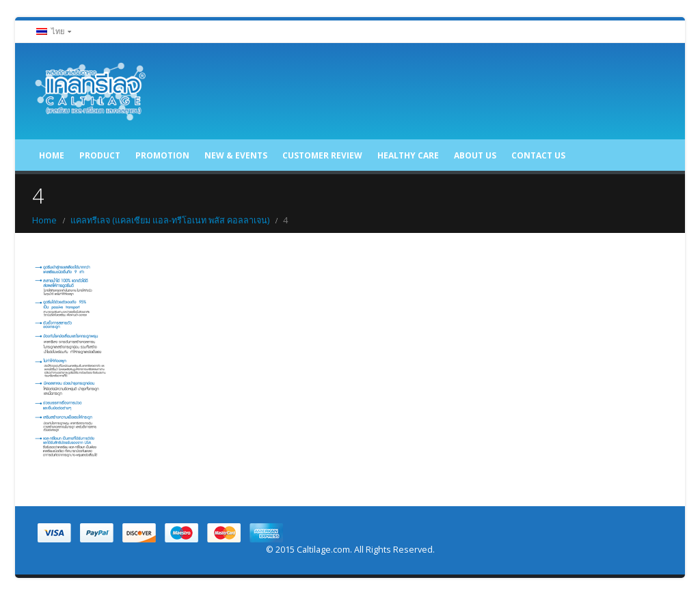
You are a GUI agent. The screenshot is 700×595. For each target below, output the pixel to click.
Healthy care (408, 155)
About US (475, 155)
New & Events (236, 155)
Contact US (538, 155)
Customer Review (322, 155)
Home (52, 155)
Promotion (162, 155)
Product (100, 155)
